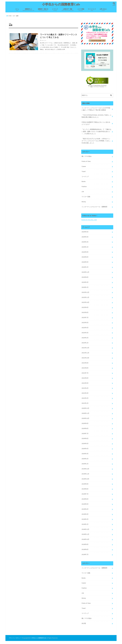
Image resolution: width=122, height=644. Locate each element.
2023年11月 (85, 272)
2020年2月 (85, 459)
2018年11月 (85, 534)
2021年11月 (85, 353)
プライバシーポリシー (15, 638)
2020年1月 (85, 464)
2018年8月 (85, 549)
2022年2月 (85, 338)
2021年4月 (85, 388)
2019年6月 (85, 499)
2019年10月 (85, 479)
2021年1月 (85, 403)
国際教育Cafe (28, 10)
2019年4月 (85, 509)
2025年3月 (85, 237)
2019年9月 (85, 484)
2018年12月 (85, 529)
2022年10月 (85, 302)
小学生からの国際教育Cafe (61, 4)
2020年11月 (85, 413)
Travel (84, 171)
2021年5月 (85, 383)
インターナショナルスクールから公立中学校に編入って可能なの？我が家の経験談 (96, 109)
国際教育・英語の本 (43, 10)
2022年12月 (85, 292)
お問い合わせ (103, 10)
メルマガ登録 (81, 10)
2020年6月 (85, 438)
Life (83, 192)
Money (84, 202)
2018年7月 (85, 554)
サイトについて (92, 10)
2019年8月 (85, 489)
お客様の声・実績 (67, 10)
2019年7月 (85, 494)
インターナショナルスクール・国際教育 (94, 207)
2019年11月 (85, 474)
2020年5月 (85, 444)
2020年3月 (85, 454)
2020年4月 (85, 449)
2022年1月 (85, 343)
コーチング (55, 10)
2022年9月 (85, 307)
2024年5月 (85, 262)
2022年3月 (85, 333)
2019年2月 (85, 519)
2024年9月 (85, 252)
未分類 (84, 623)
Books (84, 181)
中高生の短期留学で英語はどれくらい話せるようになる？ (96, 123)
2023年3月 (85, 282)
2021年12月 (85, 348)
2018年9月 (85, 544)
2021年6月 (85, 378)
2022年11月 (85, 297)
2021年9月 (85, 363)
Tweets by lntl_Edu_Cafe (89, 220)
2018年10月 (85, 539)
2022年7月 (85, 318)
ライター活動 (86, 197)
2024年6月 (85, 257)
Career (84, 166)
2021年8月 (85, 368)
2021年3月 (85, 393)
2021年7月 (85, 373)
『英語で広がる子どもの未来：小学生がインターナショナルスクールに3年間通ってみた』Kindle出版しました (96, 141)
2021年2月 (85, 398)
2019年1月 (85, 524)
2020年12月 (85, 408)
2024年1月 (85, 267)
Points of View (86, 161)
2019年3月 (85, 514)
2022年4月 (85, 328)
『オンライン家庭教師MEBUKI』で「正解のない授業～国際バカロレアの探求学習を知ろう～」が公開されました (96, 131)
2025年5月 (85, 232)
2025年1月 (85, 247)
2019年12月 (85, 469)
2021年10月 (85, 358)
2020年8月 (85, 428)
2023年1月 (85, 287)
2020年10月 (85, 418)
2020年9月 (85, 423)
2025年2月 (85, 242)
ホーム (17, 10)
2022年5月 (85, 322)
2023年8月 (85, 277)
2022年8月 (85, 312)
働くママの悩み (87, 156)
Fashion (84, 187)
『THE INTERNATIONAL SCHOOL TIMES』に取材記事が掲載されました (96, 116)
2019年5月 (85, 504)
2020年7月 (85, 433)
